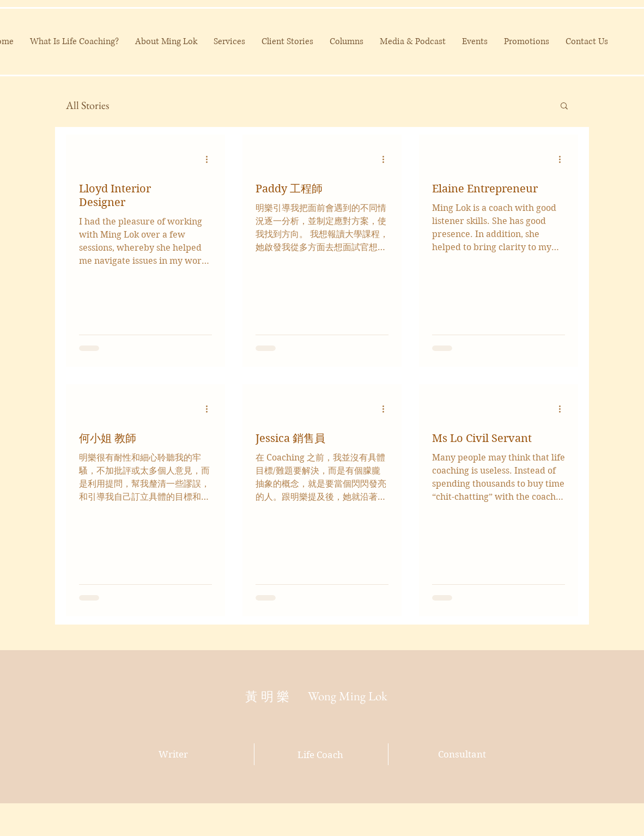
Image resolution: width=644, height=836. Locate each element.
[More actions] (210, 159)
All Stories (87, 105)
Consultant (462, 754)
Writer (173, 754)
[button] (564, 107)
